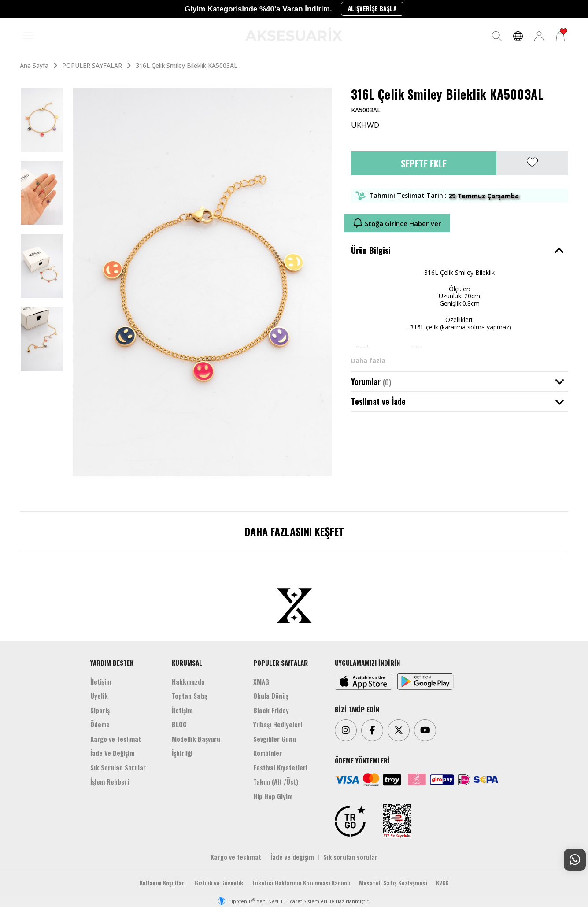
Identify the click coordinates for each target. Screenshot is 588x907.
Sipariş (100, 710)
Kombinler (268, 753)
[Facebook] (372, 730)
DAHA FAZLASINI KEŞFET (294, 531)
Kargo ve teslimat (236, 857)
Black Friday (271, 710)
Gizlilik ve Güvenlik (219, 883)
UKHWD (365, 125)
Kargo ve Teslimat (116, 739)
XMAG (261, 681)
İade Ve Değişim (112, 753)
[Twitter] (399, 730)
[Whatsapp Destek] (575, 860)
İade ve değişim (292, 857)
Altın (417, 348)
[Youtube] (425, 730)
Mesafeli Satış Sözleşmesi (393, 883)
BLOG (179, 724)
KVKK (442, 883)
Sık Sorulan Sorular (118, 767)
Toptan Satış (190, 696)
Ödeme (100, 724)
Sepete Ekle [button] (424, 163)
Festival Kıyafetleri (280, 767)
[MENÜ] (28, 36)
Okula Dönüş (271, 696)
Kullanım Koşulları (163, 883)
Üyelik (99, 696)
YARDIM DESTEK (112, 663)
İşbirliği (182, 753)
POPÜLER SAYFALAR (281, 663)
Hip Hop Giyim (273, 796)
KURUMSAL (187, 663)
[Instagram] (346, 730)
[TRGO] (350, 821)
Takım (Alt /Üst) (276, 781)
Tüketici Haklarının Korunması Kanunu (301, 883)
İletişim (101, 681)
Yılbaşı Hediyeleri (278, 724)
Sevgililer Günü (275, 739)
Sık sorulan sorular (350, 857)
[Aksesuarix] (294, 34)
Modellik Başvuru (196, 739)
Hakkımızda (188, 681)
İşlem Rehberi (110, 781)
